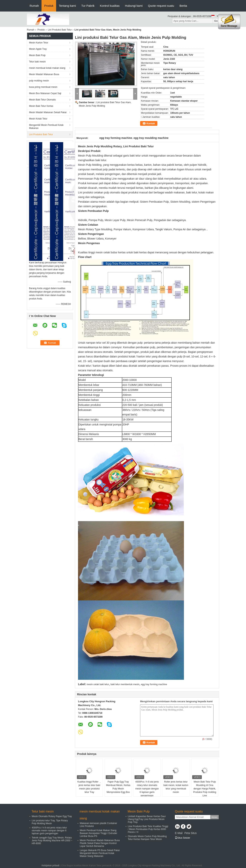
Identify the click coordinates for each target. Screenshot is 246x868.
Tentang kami (67, 6)
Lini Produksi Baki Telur (60, 30)
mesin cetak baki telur (98, 684)
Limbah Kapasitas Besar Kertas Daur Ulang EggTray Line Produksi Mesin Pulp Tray (147, 819)
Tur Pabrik (88, 6)
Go (216, 21)
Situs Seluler (182, 838)
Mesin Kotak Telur (38, 119)
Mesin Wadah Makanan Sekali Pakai (48, 112)
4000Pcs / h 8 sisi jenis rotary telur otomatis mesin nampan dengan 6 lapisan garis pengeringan (147, 789)
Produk (49, 6)
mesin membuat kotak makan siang (47, 68)
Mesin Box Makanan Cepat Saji (45, 93)
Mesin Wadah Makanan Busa (44, 74)
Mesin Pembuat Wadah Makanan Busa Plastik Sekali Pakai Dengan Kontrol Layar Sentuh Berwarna (100, 843)
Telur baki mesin (37, 62)
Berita (183, 6)
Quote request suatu (161, 6)
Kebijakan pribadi (51, 866)
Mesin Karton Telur (39, 43)
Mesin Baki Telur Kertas (41, 106)
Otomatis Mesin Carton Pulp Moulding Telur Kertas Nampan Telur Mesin (147, 838)
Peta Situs (190, 833)
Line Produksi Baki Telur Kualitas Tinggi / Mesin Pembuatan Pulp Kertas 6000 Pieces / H (148, 829)
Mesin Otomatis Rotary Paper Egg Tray (52, 816)
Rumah (34, 6)
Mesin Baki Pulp (37, 55)
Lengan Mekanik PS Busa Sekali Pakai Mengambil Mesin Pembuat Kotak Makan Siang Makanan (100, 853)
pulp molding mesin (39, 81)
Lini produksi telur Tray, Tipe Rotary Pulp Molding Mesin (50, 822)
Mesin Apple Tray (38, 49)
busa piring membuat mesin (43, 87)
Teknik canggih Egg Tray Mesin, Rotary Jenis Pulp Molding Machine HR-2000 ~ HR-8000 (52, 841)
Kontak (151, 123)
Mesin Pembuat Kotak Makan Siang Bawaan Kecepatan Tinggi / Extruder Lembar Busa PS (98, 833)
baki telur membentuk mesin (125, 684)
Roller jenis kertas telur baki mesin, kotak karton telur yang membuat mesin (176, 787)
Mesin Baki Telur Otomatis (42, 100)
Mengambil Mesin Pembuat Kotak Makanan (46, 127)
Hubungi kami (134, 6)
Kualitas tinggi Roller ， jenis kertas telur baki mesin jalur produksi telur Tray (89, 787)
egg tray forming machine (154, 684)
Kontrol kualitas (110, 6)
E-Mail (179, 833)
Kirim (214, 817)
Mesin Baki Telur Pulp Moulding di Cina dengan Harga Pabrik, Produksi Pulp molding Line (205, 789)
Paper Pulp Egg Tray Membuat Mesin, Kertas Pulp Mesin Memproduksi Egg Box (118, 787)
